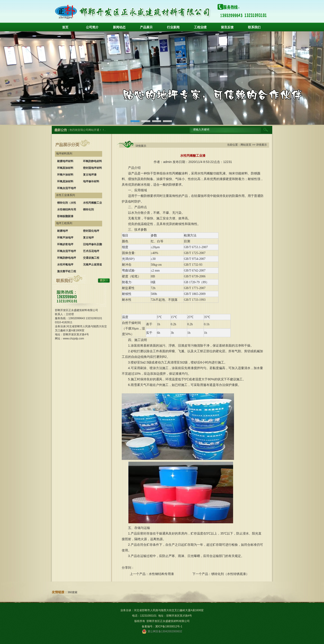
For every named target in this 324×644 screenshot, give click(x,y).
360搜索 (72, 592)
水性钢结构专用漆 (161, 574)
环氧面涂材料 (65, 168)
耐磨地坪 (63, 231)
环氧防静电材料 (92, 161)
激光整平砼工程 (67, 271)
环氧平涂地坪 (65, 238)
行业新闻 (173, 27)
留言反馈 (227, 27)
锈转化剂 (88, 209)
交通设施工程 (91, 258)
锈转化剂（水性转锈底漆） (230, 574)
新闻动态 (119, 27)
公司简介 (92, 27)
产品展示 (146, 27)
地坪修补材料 (91, 181)
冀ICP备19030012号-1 (169, 626)
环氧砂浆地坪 (65, 244)
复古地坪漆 (90, 175)
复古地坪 (88, 238)
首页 (65, 27)
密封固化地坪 (91, 231)
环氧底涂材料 (65, 181)
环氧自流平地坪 (67, 188)
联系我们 (254, 27)
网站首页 (246, 145)
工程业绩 (200, 27)
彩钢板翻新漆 (65, 216)
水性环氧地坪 (65, 265)
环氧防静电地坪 (67, 258)
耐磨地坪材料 (65, 161)
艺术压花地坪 (91, 251)
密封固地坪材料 (92, 168)
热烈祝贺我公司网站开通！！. (87, 130)
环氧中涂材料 (65, 175)
